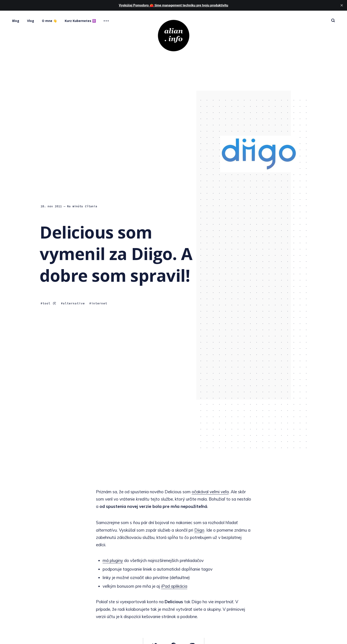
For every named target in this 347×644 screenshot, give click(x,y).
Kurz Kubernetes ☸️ (80, 21)
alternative (74, 303)
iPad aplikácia (174, 586)
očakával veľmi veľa (210, 492)
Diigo (199, 530)
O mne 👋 (49, 21)
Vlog (31, 21)
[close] (342, 5)
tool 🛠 (50, 303)
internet (99, 303)
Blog (16, 21)
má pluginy (113, 560)
